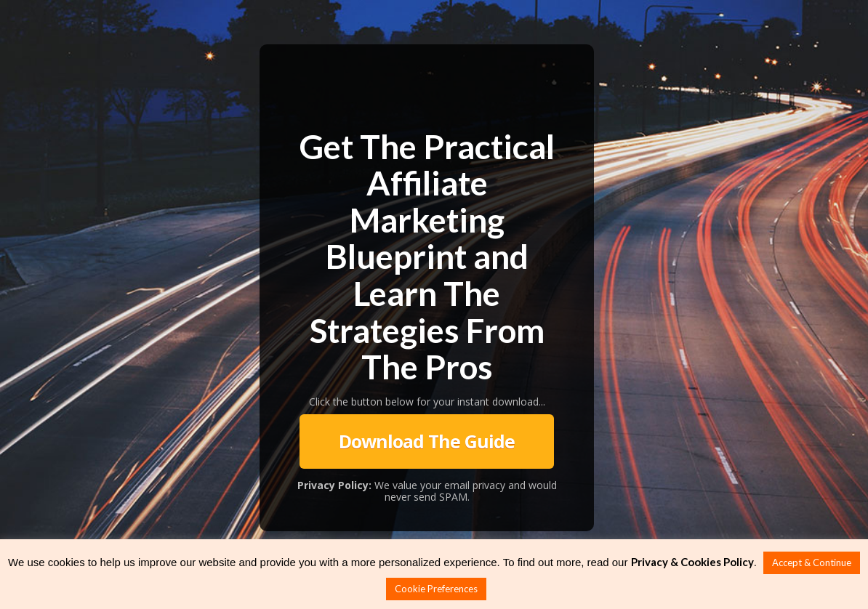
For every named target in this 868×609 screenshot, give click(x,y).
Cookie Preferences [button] (436, 589)
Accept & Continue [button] (812, 562)
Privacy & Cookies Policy (692, 562)
